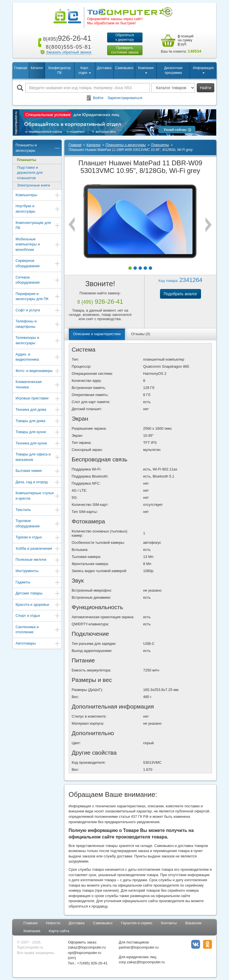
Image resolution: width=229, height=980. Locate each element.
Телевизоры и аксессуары (38, 340)
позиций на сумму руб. (186, 40)
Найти (206, 88)
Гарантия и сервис (137, 923)
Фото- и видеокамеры (38, 371)
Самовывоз (124, 68)
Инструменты (38, 571)
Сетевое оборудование (38, 280)
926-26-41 (66, 38)
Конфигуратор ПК (60, 70)
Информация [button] (203, 70)
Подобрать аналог (181, 294)
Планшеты (27, 160)
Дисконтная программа (173, 70)
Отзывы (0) (141, 334)
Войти (98, 98)
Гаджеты (38, 583)
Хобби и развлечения (38, 549)
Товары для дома (38, 421)
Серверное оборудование (38, 263)
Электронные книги (34, 185)
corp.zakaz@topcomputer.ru (142, 962)
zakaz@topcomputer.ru (87, 947)
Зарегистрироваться (125, 98)
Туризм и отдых (38, 538)
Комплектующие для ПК (38, 225)
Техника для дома (38, 410)
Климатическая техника (38, 384)
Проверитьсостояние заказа (125, 50)
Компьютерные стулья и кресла (38, 496)
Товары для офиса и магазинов (38, 457)
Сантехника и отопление (38, 630)
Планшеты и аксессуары (38, 148)
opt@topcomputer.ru (85, 953)
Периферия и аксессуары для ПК (38, 296)
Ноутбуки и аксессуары (38, 209)
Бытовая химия (38, 471)
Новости (53, 923)
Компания (32, 931)
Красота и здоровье (38, 605)
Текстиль (38, 510)
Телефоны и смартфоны (38, 324)
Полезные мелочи (38, 560)
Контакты (169, 923)
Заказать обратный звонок (69, 52)
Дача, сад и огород (38, 482)
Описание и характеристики (97, 334)
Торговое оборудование (38, 523)
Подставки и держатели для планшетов (30, 173)
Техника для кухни (38, 444)
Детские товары (38, 594)
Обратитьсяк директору (125, 37)
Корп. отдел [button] (85, 70)
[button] (130, 268)
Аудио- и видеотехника (38, 357)
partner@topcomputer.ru (139, 947)
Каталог (37, 68)
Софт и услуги (38, 311)
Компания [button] (146, 70)
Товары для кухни (38, 432)
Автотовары (38, 644)
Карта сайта (59, 931)
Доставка (104, 68)
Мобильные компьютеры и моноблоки (38, 244)
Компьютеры (38, 195)
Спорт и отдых (38, 616)
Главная (21, 68)
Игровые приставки (38, 399)
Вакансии (193, 923)
